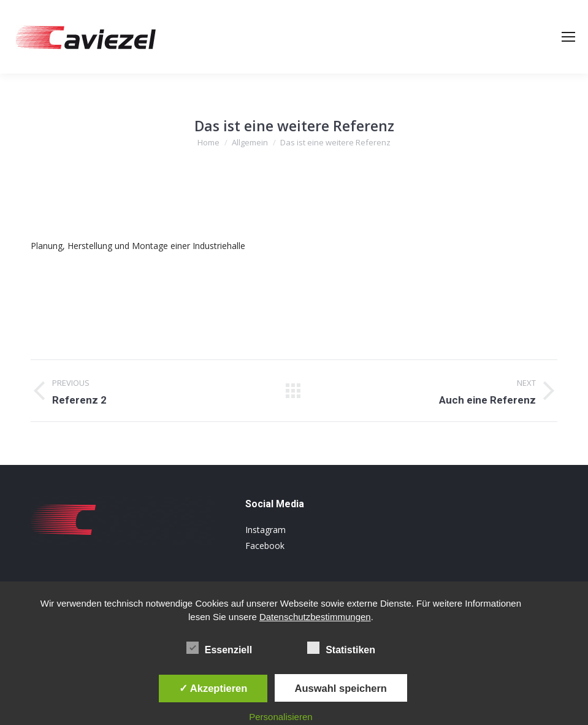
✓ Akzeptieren (213, 688)
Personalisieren (281, 717)
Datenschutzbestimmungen (315, 617)
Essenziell (219, 648)
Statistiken (341, 648)
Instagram (265, 530)
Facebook (265, 546)
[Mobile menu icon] (568, 37)
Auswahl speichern (341, 688)
